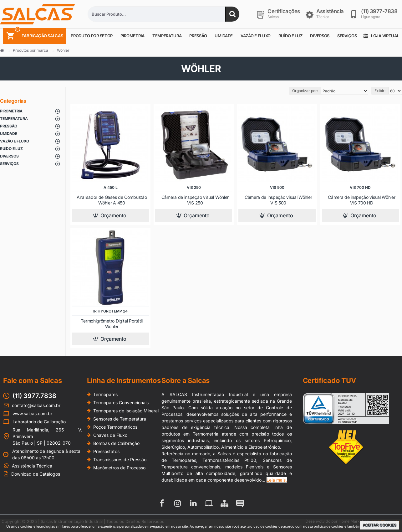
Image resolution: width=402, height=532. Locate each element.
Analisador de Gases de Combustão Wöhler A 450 (112, 200)
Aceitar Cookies (379, 525)
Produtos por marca (31, 50)
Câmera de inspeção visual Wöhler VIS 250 (195, 200)
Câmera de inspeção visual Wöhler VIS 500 (278, 200)
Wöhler (63, 50)
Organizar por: (305, 91)
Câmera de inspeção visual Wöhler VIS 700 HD (361, 200)
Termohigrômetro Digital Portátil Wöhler (112, 324)
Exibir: (380, 91)
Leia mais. (277, 480)
